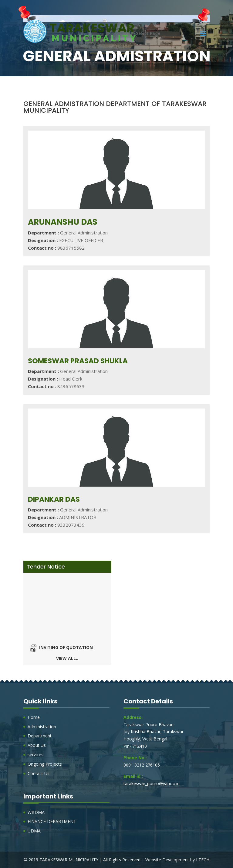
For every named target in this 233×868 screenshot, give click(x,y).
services (35, 755)
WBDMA (36, 812)
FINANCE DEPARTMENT (52, 821)
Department (40, 736)
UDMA (34, 831)
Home (34, 717)
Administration (42, 727)
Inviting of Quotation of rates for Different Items (73, 652)
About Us (37, 745)
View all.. (67, 658)
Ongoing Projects (45, 764)
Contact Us (39, 773)
